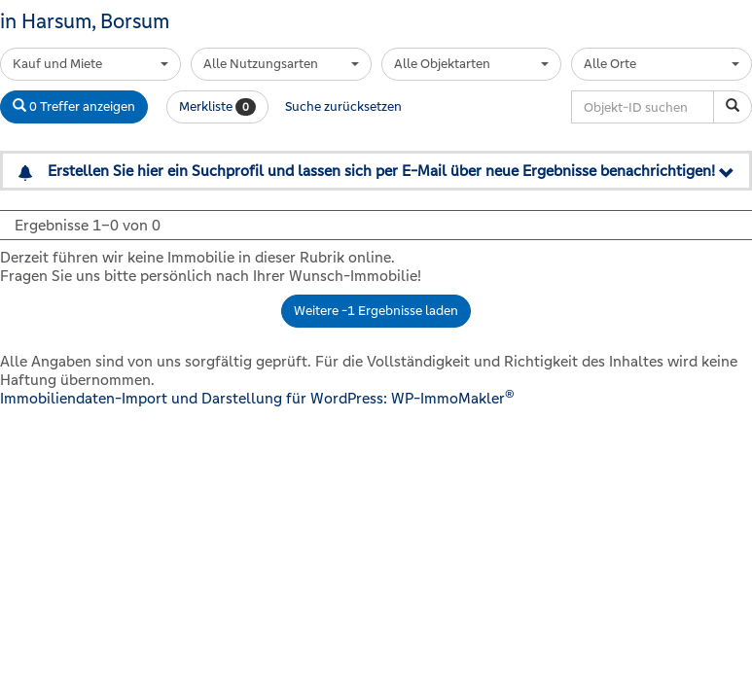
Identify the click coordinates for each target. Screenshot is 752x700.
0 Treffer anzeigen (74, 106)
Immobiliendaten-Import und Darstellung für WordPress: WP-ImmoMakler (257, 398)
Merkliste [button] (217, 107)
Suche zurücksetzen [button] (343, 106)
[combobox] (90, 64)
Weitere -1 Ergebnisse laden (376, 311)
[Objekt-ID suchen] (733, 107)
